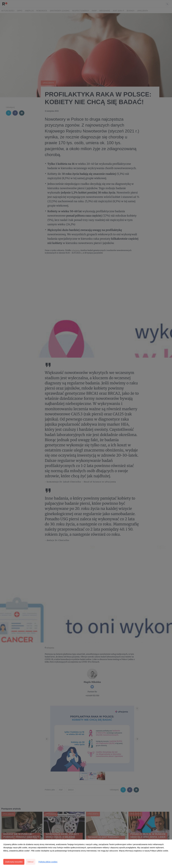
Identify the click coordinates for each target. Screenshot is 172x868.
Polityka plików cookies (48, 862)
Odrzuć (30, 862)
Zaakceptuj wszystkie (14, 862)
